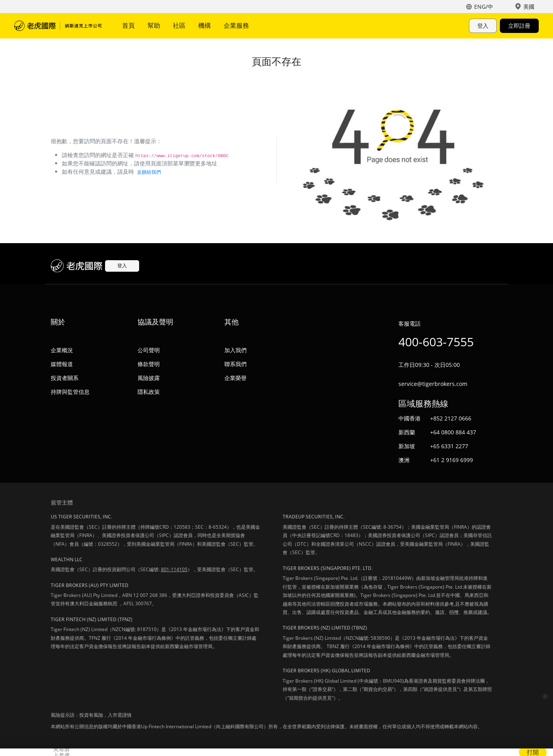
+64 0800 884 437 (453, 432)
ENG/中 (484, 7)
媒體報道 (62, 364)
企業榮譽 (235, 378)
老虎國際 (58, 26)
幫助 (154, 25)
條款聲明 (149, 364)
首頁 (128, 25)
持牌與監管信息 (70, 392)
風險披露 (149, 378)
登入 (483, 26)
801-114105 (174, 569)
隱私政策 (149, 392)
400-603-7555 (436, 342)
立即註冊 (519, 26)
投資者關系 (65, 378)
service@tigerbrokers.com (433, 384)
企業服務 (236, 25)
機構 (205, 25)
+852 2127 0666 (451, 418)
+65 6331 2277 (449, 446)
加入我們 (235, 350)
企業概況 (62, 350)
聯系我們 (235, 364)
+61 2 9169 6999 (452, 460)
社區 (179, 25)
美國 (529, 7)
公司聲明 (149, 350)
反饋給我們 (149, 172)
